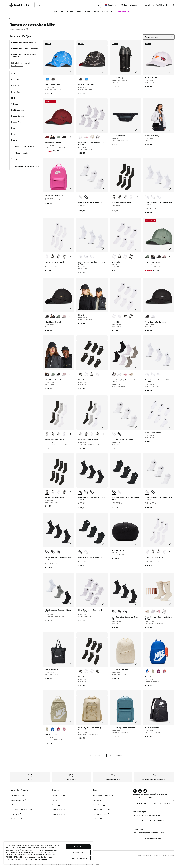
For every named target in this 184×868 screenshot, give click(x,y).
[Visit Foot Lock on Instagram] (135, 791)
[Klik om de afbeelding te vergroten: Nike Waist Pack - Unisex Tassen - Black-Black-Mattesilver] (138, 544)
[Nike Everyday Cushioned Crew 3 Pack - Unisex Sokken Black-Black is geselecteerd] (80, 492)
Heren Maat (25, 92)
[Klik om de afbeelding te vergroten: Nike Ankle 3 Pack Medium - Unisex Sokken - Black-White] (105, 544)
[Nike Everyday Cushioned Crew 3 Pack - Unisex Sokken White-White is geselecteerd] (80, 257)
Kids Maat (25, 86)
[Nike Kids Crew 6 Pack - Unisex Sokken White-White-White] (131, 197)
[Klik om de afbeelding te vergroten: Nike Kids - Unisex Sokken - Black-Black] (105, 367)
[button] (27, 29)
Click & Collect (98, 800)
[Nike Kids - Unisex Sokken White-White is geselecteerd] (114, 257)
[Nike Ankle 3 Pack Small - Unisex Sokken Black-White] (120, 434)
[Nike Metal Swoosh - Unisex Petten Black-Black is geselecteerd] (47, 316)
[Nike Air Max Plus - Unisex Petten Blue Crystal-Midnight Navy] (86, 79)
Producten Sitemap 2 (60, 814)
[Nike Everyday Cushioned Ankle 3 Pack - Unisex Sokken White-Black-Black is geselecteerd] (147, 492)
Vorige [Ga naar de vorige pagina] (98, 755)
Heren (62, 12)
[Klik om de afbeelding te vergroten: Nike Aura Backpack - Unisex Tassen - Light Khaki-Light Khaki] (138, 664)
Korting (25, 140)
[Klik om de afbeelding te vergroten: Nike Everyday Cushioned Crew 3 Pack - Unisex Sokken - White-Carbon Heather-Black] (71, 604)
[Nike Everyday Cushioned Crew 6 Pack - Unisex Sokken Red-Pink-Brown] (86, 137)
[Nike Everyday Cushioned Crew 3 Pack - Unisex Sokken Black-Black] (58, 552)
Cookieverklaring (18, 795)
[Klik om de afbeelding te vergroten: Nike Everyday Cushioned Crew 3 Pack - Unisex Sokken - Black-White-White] (71, 544)
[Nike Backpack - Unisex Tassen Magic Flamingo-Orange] (164, 671)
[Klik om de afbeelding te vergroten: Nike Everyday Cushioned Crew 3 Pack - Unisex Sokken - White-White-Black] (171, 367)
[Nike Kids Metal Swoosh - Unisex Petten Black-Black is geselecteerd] (147, 316)
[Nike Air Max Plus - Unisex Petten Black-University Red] (53, 79)
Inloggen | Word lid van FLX (156, 5)
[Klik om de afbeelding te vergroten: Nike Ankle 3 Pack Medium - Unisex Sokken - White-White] (105, 189)
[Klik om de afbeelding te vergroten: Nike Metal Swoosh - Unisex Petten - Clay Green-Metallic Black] (171, 249)
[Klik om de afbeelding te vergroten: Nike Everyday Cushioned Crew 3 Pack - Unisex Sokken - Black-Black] (105, 484)
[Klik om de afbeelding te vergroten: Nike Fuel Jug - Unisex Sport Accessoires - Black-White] (138, 72)
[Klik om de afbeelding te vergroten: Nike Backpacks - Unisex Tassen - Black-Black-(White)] (171, 722)
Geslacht (25, 74)
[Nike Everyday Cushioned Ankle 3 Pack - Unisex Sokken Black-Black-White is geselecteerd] (114, 492)
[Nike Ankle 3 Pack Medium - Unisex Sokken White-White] (86, 552)
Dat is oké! (78, 847)
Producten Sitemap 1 (60, 809)
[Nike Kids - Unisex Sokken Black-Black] (120, 257)
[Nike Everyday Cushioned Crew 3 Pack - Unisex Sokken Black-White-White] (92, 492)
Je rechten (16, 814)
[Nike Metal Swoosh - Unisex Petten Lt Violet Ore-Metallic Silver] (164, 257)
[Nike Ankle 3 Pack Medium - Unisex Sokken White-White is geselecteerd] (80, 197)
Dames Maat (25, 80)
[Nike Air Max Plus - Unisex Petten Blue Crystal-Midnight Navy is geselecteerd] (47, 79)
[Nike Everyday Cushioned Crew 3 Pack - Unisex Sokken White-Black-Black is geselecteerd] (147, 197)
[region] (48, 853)
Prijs (25, 134)
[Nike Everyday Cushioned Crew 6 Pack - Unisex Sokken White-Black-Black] (120, 374)
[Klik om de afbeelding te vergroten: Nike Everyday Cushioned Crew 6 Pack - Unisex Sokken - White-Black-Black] (105, 130)
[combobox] (68, 5)
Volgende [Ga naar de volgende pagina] (119, 755)
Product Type (25, 122)
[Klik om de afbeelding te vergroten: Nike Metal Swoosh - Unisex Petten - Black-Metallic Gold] (71, 367)
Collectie (25, 104)
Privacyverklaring (19, 800)
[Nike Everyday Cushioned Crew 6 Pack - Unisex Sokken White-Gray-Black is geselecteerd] (114, 374)
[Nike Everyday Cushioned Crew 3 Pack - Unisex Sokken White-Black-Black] (86, 257)
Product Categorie (25, 116)
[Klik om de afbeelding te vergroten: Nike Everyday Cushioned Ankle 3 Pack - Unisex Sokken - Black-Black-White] (138, 484)
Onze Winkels (99, 805)
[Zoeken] (68, 5)
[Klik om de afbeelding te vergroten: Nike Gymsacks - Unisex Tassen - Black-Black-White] (71, 664)
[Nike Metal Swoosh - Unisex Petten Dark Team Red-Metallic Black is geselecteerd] (47, 137)
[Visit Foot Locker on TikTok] (145, 791)
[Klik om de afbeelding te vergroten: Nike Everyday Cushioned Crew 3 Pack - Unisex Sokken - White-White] (105, 249)
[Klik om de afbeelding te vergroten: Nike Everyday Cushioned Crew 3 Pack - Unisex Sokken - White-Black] (138, 604)
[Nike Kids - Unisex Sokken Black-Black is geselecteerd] (80, 374)
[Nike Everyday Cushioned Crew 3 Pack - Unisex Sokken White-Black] (86, 492)
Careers (56, 805)
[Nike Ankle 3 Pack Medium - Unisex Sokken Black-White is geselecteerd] (80, 552)
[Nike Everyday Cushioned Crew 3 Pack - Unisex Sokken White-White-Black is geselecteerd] (147, 374)
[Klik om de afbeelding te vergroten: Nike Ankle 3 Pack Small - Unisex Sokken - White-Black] (138, 427)
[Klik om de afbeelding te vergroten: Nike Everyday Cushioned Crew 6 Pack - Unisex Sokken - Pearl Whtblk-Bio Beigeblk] (171, 604)
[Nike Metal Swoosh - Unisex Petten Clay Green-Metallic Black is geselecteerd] (147, 257)
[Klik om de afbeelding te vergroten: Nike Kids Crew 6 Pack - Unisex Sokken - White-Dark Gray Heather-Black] (71, 427)
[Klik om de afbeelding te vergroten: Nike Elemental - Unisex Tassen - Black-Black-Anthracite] (138, 130)
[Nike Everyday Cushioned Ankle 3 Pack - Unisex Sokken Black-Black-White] (153, 492)
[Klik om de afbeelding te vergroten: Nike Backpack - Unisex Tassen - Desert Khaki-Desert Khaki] (71, 722)
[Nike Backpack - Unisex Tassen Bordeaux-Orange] (159, 671)
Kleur (25, 128)
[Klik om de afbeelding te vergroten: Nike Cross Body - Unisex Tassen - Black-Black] (171, 130)
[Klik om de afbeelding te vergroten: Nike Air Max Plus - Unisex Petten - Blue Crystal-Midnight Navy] (71, 72)
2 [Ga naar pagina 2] (110, 755)
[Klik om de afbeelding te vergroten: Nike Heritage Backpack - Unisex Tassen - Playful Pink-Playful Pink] (71, 189)
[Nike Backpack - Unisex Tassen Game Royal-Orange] (53, 729)
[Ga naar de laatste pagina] (126, 755)
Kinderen (79, 12)
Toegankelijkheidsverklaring (22, 809)
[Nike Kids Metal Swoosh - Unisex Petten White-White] (153, 316)
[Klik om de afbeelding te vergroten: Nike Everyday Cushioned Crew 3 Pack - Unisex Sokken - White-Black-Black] (171, 189)
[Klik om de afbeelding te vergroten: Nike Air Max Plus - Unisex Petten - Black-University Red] (105, 72)
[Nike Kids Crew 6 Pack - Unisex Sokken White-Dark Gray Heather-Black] (125, 197)
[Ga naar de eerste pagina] (91, 755)
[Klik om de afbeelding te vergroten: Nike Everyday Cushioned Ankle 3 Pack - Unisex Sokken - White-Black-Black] (171, 484)
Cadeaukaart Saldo (101, 814)
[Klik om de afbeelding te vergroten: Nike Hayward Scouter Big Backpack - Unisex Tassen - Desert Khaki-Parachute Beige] (105, 722)
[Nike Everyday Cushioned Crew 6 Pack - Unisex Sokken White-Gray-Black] (97, 137)
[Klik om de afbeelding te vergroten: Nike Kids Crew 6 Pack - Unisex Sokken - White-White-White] (71, 249)
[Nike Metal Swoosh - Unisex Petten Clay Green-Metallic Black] (58, 137)
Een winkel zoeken (17, 66)
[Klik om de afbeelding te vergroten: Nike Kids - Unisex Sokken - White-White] (138, 249)
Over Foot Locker (58, 795)
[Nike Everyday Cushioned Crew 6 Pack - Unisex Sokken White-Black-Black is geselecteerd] (80, 137)
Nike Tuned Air (108, 12)
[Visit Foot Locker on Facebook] (140, 791)
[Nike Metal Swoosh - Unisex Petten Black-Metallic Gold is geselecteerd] (47, 374)
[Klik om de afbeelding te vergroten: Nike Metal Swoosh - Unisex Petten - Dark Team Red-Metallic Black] (71, 130)
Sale (55, 12)
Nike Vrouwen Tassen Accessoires (24, 43)
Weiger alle (78, 852)
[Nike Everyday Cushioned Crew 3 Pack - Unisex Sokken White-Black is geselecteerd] (114, 612)
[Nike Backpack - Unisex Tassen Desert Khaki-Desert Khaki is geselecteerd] (47, 729)
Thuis (11, 19)
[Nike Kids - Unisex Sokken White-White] (125, 257)
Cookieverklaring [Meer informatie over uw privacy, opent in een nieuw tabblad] (40, 859)
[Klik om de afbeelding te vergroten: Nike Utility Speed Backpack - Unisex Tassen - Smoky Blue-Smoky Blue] (138, 722)
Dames (70, 12)
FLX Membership (122, 12)
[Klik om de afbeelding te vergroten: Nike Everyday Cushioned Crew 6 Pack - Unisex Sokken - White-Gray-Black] (138, 367)
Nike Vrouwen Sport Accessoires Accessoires (24, 56)
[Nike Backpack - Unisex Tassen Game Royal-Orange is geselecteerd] (147, 671)
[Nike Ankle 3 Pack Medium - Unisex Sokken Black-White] (86, 197)
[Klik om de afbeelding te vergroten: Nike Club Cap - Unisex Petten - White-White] (171, 72)
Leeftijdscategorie (25, 110)
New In (88, 12)
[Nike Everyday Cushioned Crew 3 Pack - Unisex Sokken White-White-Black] (153, 197)
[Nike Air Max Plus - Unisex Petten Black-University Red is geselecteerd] (80, 79)
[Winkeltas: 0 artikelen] (173, 5)
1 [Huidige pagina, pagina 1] (105, 755)
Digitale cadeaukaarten (102, 809)
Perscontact (57, 800)
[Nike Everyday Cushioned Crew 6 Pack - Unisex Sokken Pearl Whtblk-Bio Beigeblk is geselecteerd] (147, 612)
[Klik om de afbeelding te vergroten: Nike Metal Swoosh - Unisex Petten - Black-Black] (71, 309)
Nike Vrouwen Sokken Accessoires (25, 49)
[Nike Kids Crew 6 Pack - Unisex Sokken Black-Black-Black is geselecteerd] (114, 197)
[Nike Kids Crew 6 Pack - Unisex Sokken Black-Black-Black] (120, 197)
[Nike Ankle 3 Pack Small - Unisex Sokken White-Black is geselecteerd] (114, 434)
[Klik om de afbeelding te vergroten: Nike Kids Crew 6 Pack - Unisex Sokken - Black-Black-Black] (138, 189)
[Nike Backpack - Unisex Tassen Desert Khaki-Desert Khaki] (153, 671)
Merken (96, 12)
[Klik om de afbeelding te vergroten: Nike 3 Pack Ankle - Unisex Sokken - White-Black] (171, 427)
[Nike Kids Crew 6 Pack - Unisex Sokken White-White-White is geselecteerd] (47, 257)
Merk (25, 98)
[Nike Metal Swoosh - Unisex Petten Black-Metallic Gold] (53, 137)
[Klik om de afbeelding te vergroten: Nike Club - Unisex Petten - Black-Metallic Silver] (105, 309)
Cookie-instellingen (18, 819)
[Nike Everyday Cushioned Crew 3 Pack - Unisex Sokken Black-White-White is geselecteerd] (47, 552)
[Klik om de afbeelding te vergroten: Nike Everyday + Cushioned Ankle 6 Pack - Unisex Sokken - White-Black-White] (105, 604)
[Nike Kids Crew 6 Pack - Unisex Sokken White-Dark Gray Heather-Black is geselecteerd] (47, 434)
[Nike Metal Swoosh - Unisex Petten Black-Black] (64, 137)
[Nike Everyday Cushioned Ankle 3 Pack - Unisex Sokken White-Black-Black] (120, 492)
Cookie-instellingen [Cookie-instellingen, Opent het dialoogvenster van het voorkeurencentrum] (78, 858)
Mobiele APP (98, 819)
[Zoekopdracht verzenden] (98, 5)
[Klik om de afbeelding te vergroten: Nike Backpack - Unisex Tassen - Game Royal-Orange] (171, 664)
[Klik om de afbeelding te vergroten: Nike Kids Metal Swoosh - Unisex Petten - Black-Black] (171, 309)
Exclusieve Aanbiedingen (103, 795)
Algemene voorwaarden (20, 805)
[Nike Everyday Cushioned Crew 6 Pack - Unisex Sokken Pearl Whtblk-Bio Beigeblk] (92, 137)
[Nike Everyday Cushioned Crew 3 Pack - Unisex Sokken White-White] (159, 197)
